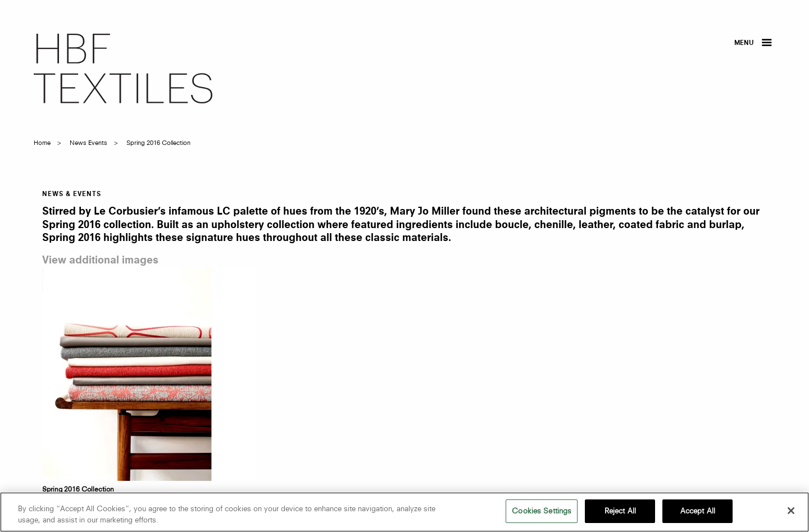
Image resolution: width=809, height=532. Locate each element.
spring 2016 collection (158, 143)
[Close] (791, 511)
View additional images (100, 261)
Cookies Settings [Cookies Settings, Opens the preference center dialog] (542, 511)
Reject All (620, 511)
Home (42, 143)
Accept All (698, 511)
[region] (404, 512)
